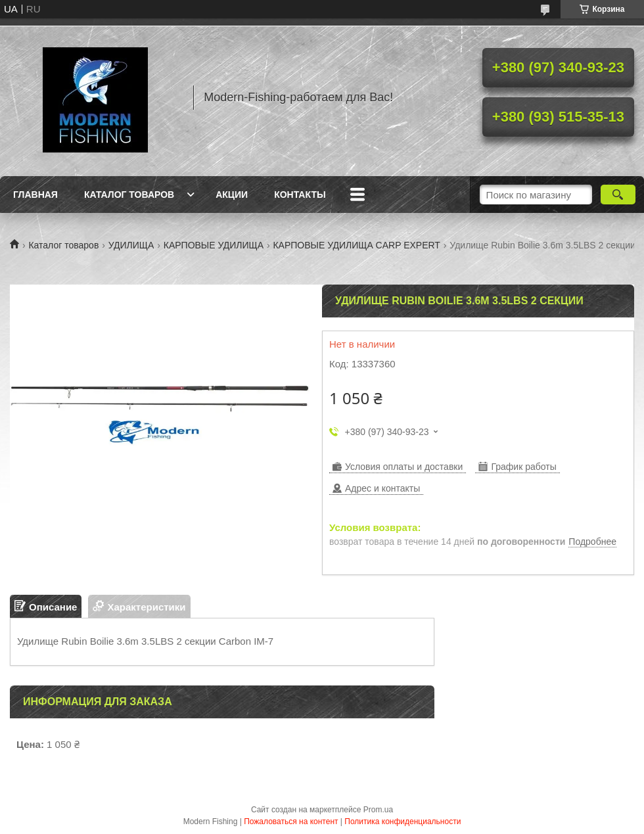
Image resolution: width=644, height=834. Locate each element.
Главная (35, 195)
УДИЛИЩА (131, 245)
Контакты (300, 195)
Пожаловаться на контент (291, 822)
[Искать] (618, 195)
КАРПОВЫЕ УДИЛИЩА (214, 245)
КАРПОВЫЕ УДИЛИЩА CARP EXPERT (356, 245)
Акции (232, 195)
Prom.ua (378, 810)
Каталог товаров (129, 195)
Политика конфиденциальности (402, 822)
